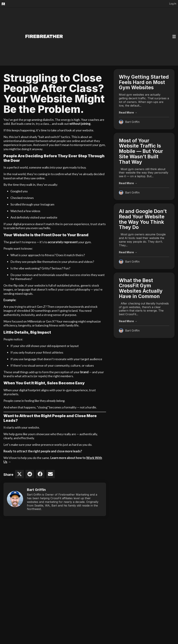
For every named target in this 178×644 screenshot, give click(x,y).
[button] (132, 37)
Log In (173, 4)
